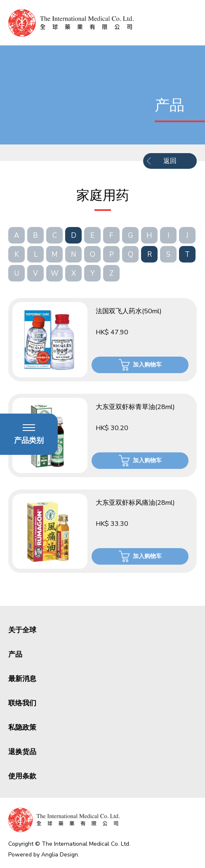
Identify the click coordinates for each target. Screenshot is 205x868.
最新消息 (22, 679)
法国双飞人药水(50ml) (129, 311)
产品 (15, 654)
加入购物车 (147, 365)
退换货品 (22, 752)
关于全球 (22, 630)
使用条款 (22, 776)
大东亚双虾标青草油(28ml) (135, 407)
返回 (170, 161)
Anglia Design (60, 855)
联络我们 (22, 703)
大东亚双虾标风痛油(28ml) (135, 503)
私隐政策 (22, 727)
